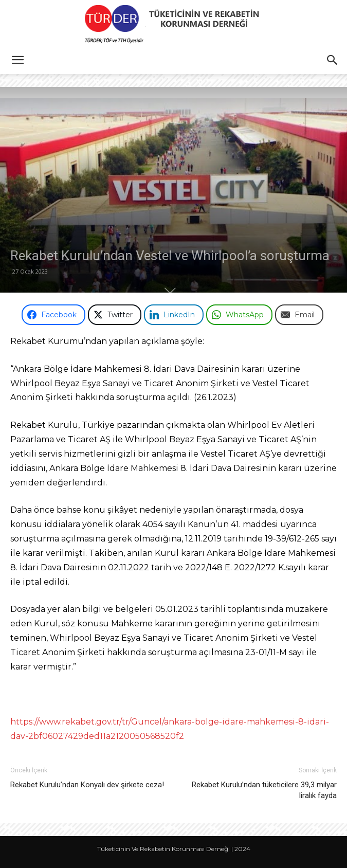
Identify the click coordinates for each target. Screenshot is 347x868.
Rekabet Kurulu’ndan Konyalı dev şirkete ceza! (87, 785)
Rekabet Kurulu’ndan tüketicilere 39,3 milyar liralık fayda (264, 790)
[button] (17, 60)
